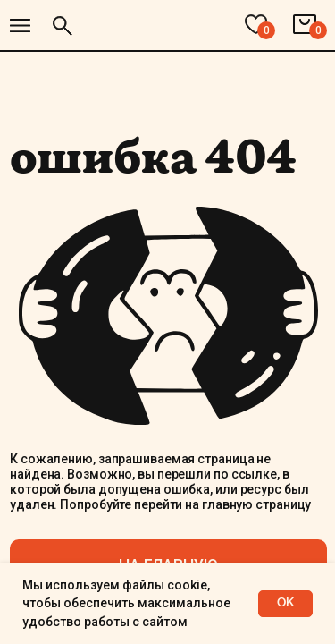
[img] (20, 25)
